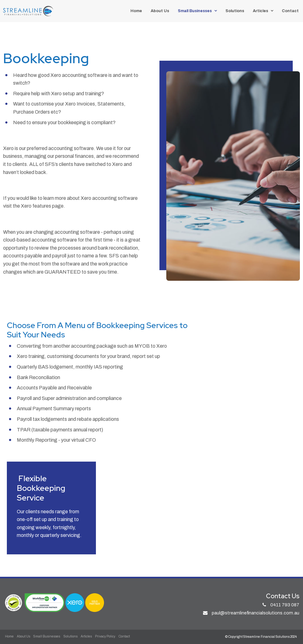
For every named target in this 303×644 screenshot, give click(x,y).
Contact (290, 11)
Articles (260, 11)
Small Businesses (195, 11)
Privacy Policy (105, 636)
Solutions (235, 11)
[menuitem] (9, 637)
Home (136, 11)
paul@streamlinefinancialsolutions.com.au (256, 613)
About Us (160, 11)
